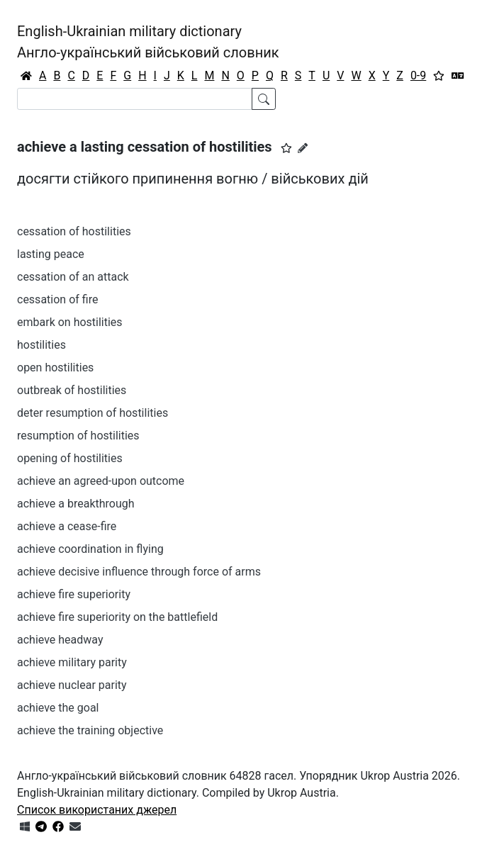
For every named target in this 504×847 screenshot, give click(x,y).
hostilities (41, 345)
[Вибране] (439, 76)
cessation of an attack (73, 277)
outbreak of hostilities (72, 390)
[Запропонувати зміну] (303, 148)
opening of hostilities (70, 458)
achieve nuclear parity (72, 685)
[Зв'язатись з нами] (75, 827)
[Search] (135, 99)
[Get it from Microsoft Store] (25, 827)
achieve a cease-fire (67, 526)
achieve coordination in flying (90, 549)
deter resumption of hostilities (93, 413)
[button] (286, 148)
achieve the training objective (90, 730)
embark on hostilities (70, 322)
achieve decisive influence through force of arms (139, 572)
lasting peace (51, 254)
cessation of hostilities (74, 231)
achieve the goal (58, 708)
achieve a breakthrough (76, 504)
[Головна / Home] (26, 76)
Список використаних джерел (97, 810)
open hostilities (55, 368)
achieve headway (60, 640)
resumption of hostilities (78, 436)
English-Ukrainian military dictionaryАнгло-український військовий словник (148, 42)
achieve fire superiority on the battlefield (117, 617)
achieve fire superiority (74, 594)
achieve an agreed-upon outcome (101, 481)
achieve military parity (72, 662)
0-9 (418, 75)
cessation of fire (57, 299)
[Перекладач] (458, 76)
